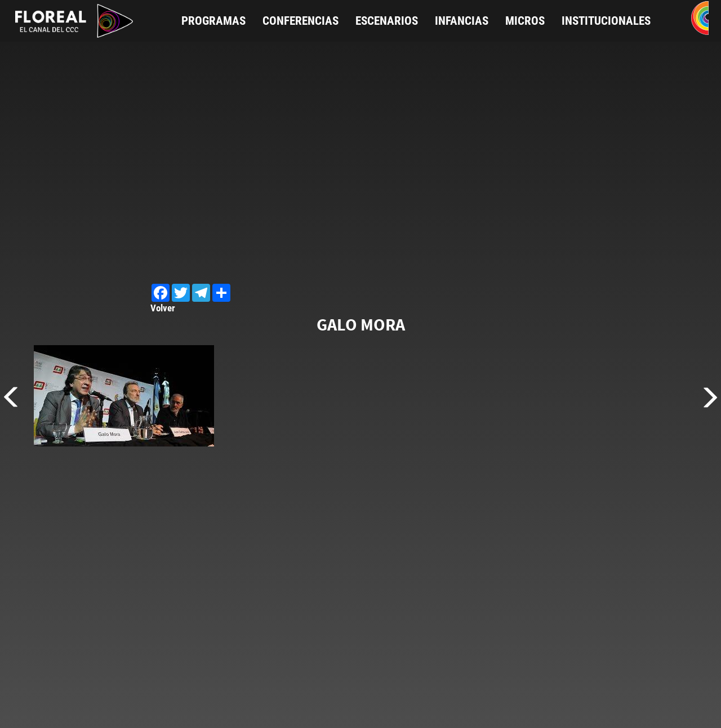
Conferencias (301, 21)
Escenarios (387, 21)
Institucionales (606, 21)
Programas (213, 21)
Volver (163, 308)
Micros (525, 21)
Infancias (462, 21)
